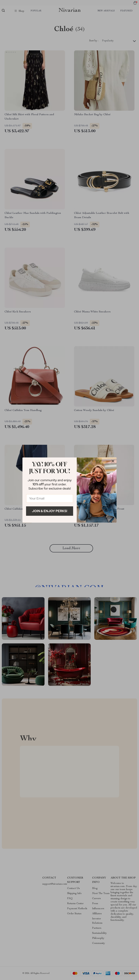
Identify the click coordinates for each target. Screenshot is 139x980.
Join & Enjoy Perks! (50, 511)
